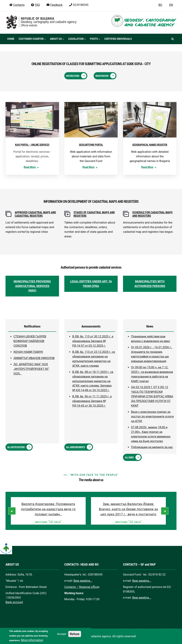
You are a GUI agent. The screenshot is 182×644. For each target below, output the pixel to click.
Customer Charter (32, 39)
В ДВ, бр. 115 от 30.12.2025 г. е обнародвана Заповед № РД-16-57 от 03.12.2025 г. (93, 341)
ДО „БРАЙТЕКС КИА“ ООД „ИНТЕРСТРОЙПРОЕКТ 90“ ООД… (31, 369)
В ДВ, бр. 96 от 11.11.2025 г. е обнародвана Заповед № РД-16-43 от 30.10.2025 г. (92, 401)
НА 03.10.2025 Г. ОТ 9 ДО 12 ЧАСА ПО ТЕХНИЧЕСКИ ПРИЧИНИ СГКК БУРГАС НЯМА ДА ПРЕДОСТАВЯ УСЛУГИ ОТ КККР (152, 396)
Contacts (17, 5)
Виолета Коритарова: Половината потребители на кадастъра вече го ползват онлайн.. (48, 509)
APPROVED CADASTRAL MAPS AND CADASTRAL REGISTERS (35, 214)
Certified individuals (118, 39)
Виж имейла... (83, 581)
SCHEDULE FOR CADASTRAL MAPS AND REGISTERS (152, 214)
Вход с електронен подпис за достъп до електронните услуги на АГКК (152, 416)
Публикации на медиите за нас (152, 447)
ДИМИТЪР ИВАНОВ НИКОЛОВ (34, 358)
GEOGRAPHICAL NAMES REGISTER (150, 145)
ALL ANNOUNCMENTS (76, 447)
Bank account (14, 602)
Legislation (77, 39)
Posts (95, 39)
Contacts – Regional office (81, 587)
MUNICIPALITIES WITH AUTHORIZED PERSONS (150, 284)
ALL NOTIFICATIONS (16, 447)
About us (57, 39)
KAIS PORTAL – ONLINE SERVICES (32, 145)
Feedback (54, 5)
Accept (61, 637)
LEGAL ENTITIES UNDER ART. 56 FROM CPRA (91, 284)
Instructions (73, 76)
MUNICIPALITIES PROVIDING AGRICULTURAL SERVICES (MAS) (32, 286)
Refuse (75, 637)
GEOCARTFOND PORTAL (91, 145)
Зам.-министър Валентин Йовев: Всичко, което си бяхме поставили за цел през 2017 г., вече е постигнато (128, 509)
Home (11, 39)
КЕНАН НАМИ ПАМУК (28, 352)
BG (160, 5)
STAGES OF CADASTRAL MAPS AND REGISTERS (94, 214)
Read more (30, 167)
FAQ (35, 5)
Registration (102, 76)
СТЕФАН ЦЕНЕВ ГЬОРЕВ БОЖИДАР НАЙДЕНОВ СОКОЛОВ (30, 341)
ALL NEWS (129, 457)
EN (171, 5)
